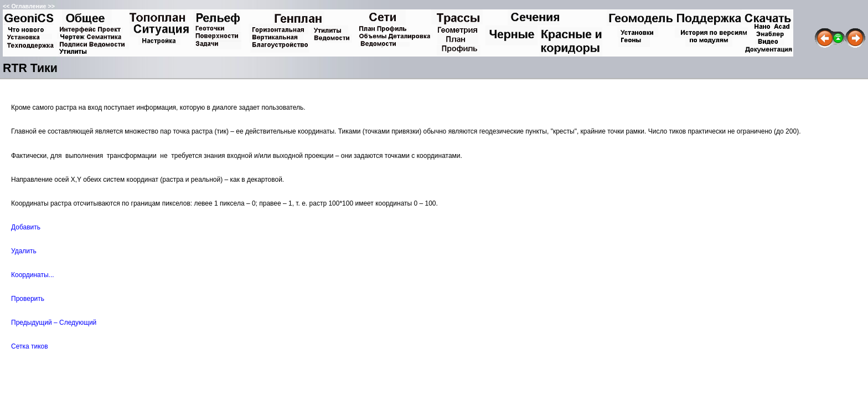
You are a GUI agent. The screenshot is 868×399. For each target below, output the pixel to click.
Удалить (24, 251)
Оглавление (29, 6)
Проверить (28, 299)
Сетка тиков (30, 346)
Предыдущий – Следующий (54, 323)
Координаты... (33, 275)
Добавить (26, 227)
